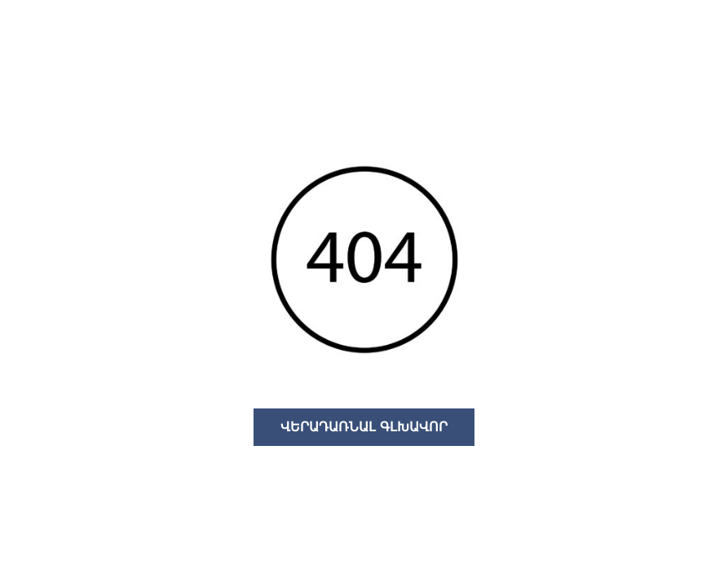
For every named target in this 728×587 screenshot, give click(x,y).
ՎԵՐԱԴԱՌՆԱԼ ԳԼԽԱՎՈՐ (364, 427)
